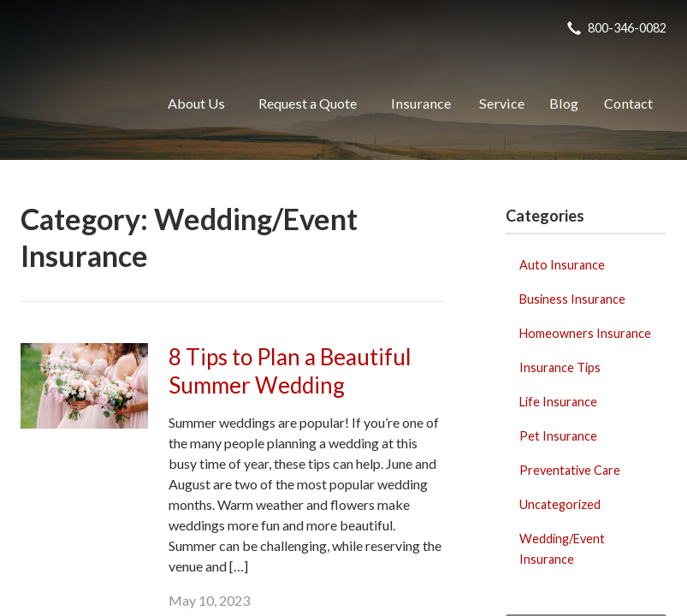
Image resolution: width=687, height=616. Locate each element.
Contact (628, 103)
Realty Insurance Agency (74, 104)
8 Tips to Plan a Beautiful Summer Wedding (290, 371)
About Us (196, 103)
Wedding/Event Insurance (562, 549)
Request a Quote (308, 103)
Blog (564, 103)
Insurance (421, 103)
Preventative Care (570, 470)
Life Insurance (558, 402)
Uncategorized (560, 504)
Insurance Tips (560, 367)
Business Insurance (572, 299)
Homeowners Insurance (585, 333)
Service (502, 103)
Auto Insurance (562, 265)
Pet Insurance (558, 436)
